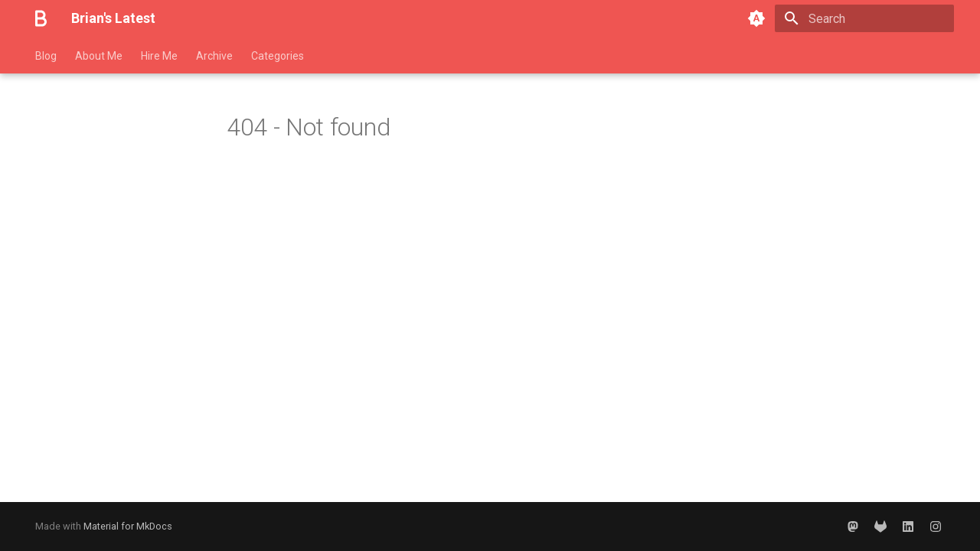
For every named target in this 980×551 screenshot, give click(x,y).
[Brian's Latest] (41, 18)
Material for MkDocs (128, 526)
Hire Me (159, 56)
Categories (278, 56)
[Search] (864, 18)
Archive (214, 56)
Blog (46, 56)
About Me (99, 56)
